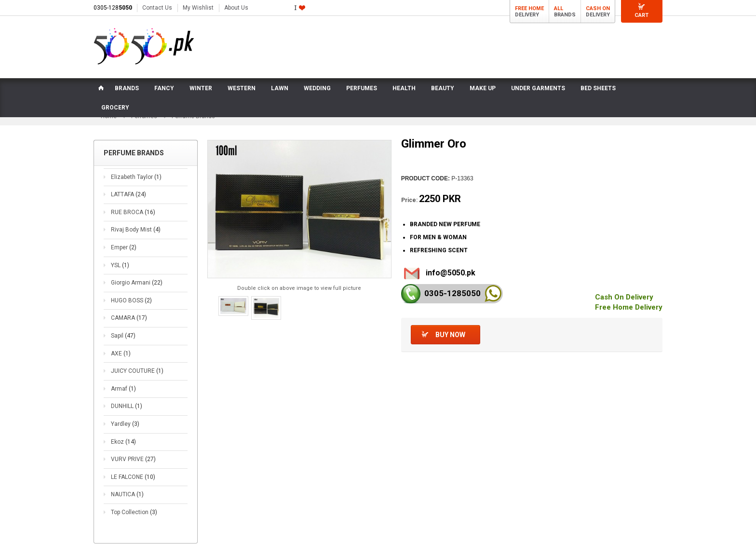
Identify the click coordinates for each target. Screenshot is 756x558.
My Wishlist (198, 8)
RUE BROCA (133, 212)
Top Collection (134, 512)
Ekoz (123, 442)
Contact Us (157, 8)
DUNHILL (127, 406)
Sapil (123, 336)
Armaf (123, 389)
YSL (120, 265)
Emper (124, 247)
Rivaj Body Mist (136, 230)
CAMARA (129, 318)
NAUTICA (127, 494)
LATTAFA (128, 194)
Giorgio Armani (137, 283)
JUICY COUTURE (137, 371)
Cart (641, 15)
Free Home (529, 8)
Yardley (125, 424)
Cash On (598, 8)
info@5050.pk (451, 273)
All (559, 8)
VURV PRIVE (133, 459)
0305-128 (113, 8)
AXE (121, 354)
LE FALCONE (133, 477)
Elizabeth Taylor (136, 177)
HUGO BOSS (131, 300)
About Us (236, 8)
